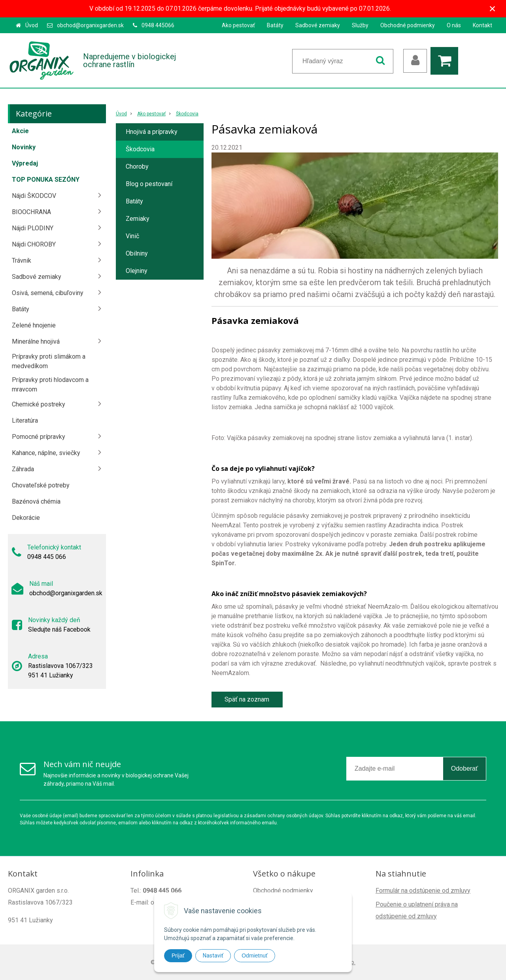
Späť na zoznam (247, 699)
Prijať (178, 956)
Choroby (137, 166)
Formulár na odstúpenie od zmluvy (423, 891)
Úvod (32, 25)
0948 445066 (158, 25)
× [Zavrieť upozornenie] (493, 8)
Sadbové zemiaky (318, 25)
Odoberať (464, 768)
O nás (454, 25)
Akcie (20, 131)
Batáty (275, 25)
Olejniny (137, 271)
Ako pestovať (238, 25)
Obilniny (137, 253)
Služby (360, 25)
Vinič (132, 236)
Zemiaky (138, 219)
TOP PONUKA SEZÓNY (46, 180)
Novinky (24, 147)
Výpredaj (25, 163)
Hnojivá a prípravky (152, 132)
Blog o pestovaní (149, 184)
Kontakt (482, 25)
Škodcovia (187, 114)
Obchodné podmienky (408, 25)
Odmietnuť (255, 956)
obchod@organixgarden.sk (90, 25)
